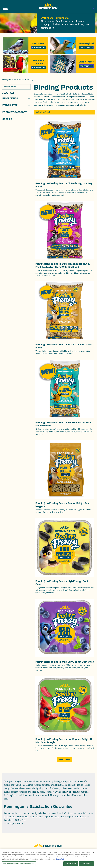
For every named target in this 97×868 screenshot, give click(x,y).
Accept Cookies (71, 864)
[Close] (93, 853)
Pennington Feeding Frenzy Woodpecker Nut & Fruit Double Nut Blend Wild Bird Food (63, 265)
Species (7, 119)
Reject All (86, 864)
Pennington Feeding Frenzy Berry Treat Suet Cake (65, 662)
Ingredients (10, 98)
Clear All (8, 93)
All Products (19, 79)
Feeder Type (10, 105)
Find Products (39, 48)
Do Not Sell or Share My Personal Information (19, 864)
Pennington (6, 79)
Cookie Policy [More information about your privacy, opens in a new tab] (61, 859)
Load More (65, 760)
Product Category (15, 112)
